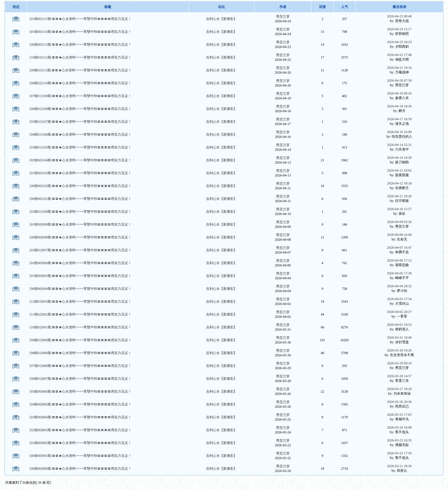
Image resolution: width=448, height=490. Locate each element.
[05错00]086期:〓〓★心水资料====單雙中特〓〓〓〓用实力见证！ (81, 391)
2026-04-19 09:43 (399, 93)
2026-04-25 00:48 (399, 16)
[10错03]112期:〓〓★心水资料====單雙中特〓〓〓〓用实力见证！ (81, 57)
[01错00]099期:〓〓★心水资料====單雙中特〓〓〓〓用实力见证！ (81, 224)
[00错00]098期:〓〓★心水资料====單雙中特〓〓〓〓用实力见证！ (81, 237)
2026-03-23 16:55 (399, 440)
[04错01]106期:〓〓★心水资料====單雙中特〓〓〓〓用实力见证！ (81, 134)
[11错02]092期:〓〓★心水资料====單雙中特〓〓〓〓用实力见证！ (81, 314)
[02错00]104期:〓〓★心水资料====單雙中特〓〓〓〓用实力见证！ (81, 160)
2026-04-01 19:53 (399, 325)
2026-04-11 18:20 (399, 196)
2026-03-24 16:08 (399, 427)
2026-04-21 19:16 (399, 68)
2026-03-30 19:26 (399, 350)
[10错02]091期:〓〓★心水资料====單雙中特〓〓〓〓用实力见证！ (81, 327)
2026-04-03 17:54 (399, 299)
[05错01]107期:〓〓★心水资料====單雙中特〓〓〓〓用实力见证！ (81, 122)
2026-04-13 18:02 (399, 170)
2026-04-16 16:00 (399, 132)
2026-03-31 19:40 (399, 338)
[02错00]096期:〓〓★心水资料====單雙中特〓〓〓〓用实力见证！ (81, 263)
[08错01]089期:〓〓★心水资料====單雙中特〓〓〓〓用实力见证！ (81, 353)
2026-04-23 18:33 (399, 42)
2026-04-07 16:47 (399, 248)
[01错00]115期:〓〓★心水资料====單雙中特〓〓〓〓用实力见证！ (81, 19)
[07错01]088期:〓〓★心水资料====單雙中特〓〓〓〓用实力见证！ (81, 366)
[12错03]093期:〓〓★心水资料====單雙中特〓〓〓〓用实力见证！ (81, 302)
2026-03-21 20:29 (399, 466)
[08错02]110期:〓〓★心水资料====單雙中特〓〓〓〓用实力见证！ (81, 83)
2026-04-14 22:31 (399, 145)
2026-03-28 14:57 (399, 376)
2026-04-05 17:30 (399, 273)
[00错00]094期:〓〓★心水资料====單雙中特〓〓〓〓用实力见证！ (81, 289)
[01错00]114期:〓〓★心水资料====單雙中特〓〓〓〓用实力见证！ (81, 32)
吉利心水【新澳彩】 (221, 19)
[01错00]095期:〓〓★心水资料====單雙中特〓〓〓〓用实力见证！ (81, 276)
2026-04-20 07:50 (399, 81)
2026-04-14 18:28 (399, 158)
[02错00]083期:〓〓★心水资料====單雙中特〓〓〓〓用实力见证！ (81, 430)
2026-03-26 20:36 (399, 402)
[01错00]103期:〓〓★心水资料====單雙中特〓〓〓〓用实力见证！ (81, 173)
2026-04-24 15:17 (399, 29)
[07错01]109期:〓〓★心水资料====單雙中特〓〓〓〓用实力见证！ (81, 96)
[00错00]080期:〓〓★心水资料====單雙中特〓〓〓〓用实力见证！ (81, 469)
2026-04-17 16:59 (399, 119)
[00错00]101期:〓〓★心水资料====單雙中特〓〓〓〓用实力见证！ (81, 199)
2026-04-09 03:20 (399, 222)
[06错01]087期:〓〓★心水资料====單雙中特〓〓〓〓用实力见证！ (81, 379)
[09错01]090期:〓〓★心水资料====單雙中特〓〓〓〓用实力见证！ (81, 340)
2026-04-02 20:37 (399, 312)
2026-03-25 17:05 (399, 415)
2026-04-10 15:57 (399, 209)
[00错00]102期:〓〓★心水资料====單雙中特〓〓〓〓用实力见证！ (81, 186)
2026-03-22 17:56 (399, 453)
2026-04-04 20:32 (399, 286)
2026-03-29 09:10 (399, 363)
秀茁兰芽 (283, 17)
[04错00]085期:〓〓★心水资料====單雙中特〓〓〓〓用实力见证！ (81, 404)
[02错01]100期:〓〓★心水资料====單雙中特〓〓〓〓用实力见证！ (81, 212)
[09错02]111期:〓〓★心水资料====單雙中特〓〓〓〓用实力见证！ (81, 70)
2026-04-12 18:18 (399, 183)
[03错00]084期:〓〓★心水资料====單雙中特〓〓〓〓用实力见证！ (81, 417)
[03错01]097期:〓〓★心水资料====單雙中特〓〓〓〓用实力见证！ (81, 250)
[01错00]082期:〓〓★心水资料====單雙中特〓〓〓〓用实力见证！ (81, 443)
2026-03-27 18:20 (399, 389)
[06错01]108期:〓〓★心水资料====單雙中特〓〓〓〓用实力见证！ (81, 109)
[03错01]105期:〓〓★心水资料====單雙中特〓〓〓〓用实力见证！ (81, 147)
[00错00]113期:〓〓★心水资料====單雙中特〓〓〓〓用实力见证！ (81, 45)
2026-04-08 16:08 (399, 235)
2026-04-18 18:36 (399, 106)
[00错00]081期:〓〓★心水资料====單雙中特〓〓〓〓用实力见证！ (81, 456)
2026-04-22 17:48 (399, 55)
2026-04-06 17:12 (399, 260)
